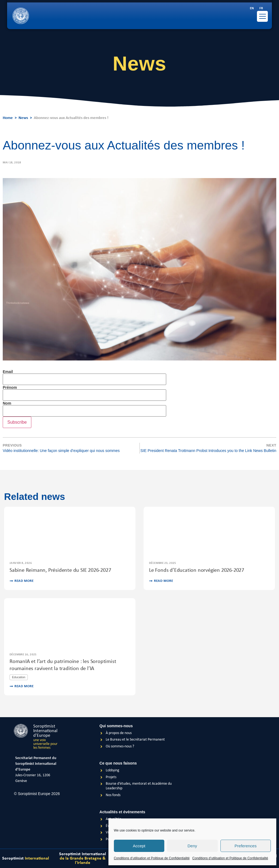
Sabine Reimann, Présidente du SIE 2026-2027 (60, 570)
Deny (192, 846)
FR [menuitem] (261, 8)
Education (19, 677)
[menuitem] (252, 8)
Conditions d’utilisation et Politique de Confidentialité (152, 858)
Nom (7, 403)
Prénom (10, 387)
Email (8, 372)
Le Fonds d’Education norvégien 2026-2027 (197, 570)
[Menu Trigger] (262, 16)
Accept (139, 846)
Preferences (246, 846)
